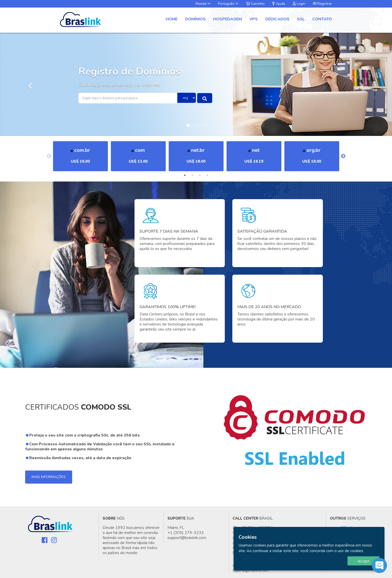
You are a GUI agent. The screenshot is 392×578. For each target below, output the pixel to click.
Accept (363, 561)
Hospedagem (228, 19)
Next (343, 156)
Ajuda (279, 4)
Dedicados (277, 19)
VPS (254, 19)
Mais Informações (49, 477)
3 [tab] (200, 175)
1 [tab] (185, 175)
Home (172, 19)
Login (299, 4)
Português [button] (228, 4)
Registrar (322, 4)
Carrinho (255, 4)
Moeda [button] (203, 4)
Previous (49, 156)
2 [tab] (192, 175)
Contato (322, 19)
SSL (301, 19)
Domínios (195, 19)
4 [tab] (207, 175)
